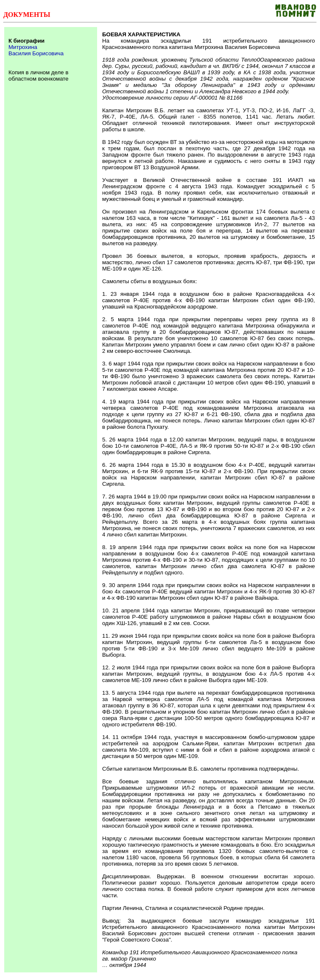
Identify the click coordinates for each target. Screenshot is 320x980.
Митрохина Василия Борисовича (36, 50)
